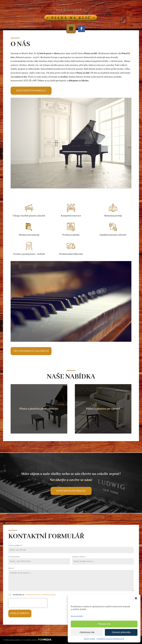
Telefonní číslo (14, 557)
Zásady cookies (89, 639)
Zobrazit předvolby (121, 632)
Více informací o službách (31, 351)
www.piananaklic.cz (71, 10)
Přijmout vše (104, 624)
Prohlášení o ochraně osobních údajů (110, 639)
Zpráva (12, 568)
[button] (136, 598)
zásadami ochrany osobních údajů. (40, 595)
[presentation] (28, 603)
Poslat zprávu (20, 613)
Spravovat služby (77, 616)
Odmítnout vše (87, 632)
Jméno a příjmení (15, 545)
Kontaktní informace (31, 91)
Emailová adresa (79, 557)
